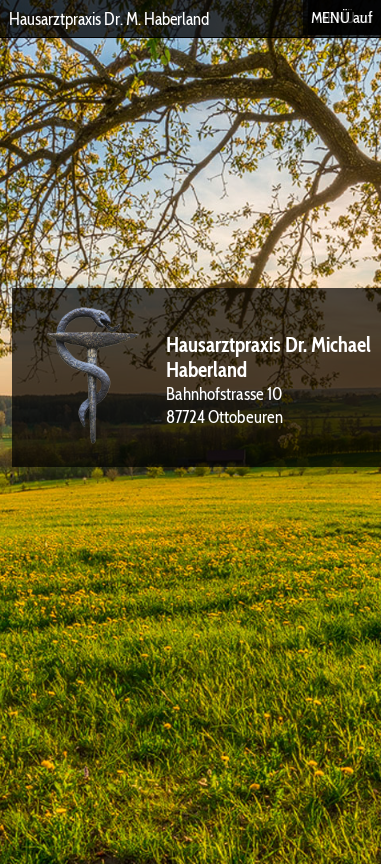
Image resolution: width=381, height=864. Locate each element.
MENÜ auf (342, 17)
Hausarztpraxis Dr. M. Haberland (109, 19)
